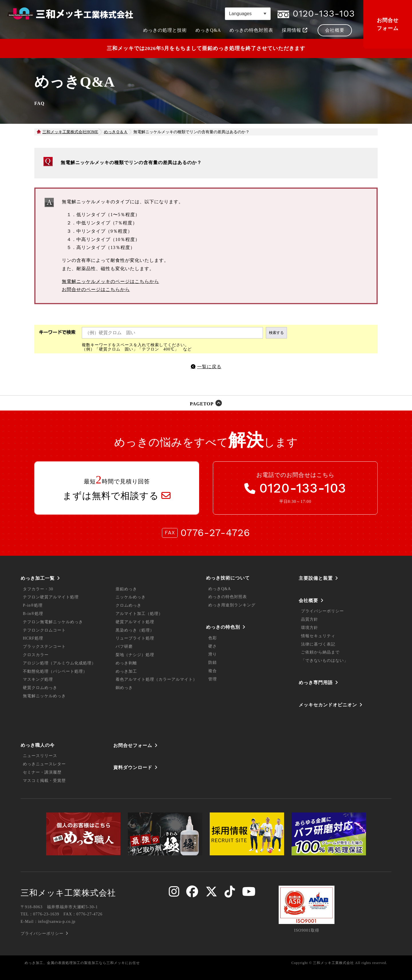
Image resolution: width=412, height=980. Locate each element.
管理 (213, 679)
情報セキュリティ (318, 636)
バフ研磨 (124, 647)
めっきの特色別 (223, 627)
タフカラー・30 (38, 589)
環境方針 (310, 628)
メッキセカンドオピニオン (328, 705)
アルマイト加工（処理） (139, 614)
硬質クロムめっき (40, 688)
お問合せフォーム (388, 24)
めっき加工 (126, 671)
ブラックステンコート (44, 647)
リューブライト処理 (135, 638)
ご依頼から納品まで (320, 652)
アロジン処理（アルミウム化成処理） (59, 663)
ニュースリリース (40, 756)
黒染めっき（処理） (135, 630)
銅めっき (124, 688)
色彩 (213, 638)
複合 (213, 671)
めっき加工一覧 (38, 578)
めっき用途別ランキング (232, 605)
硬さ (213, 646)
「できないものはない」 (325, 661)
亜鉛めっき (126, 589)
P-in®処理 (33, 605)
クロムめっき (128, 605)
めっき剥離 (126, 663)
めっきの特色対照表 (228, 597)
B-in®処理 (33, 614)
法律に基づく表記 (318, 644)
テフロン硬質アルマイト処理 (51, 597)
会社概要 (308, 600)
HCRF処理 (33, 638)
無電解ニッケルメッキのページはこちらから (110, 281)
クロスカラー (36, 655)
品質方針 (310, 619)
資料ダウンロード (133, 767)
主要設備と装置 (316, 578)
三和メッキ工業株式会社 (68, 893)
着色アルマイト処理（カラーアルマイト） (156, 679)
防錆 (213, 663)
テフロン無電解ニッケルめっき (53, 622)
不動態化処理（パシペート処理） (55, 671)
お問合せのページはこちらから (96, 289)
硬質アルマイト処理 (135, 622)
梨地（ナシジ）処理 (135, 655)
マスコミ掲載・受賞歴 (44, 781)
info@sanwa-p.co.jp (57, 922)
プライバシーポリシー (322, 611)
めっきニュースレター (44, 764)
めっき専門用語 (316, 683)
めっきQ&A (220, 589)
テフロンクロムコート (44, 630)
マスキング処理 (38, 679)
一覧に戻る (209, 367)
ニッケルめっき (131, 597)
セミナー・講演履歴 (42, 772)
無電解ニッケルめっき (44, 696)
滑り (213, 654)
